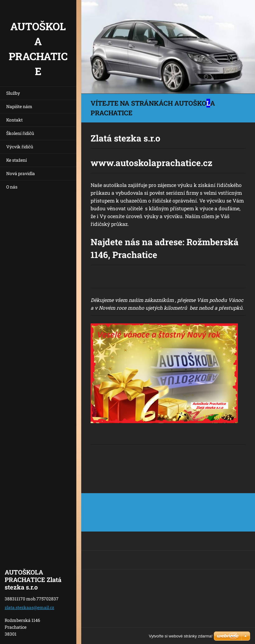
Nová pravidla (21, 173)
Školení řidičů (20, 133)
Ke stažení (17, 160)
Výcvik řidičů (20, 147)
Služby (13, 93)
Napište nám (19, 106)
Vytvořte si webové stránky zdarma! (181, 636)
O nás (12, 187)
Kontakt (14, 120)
